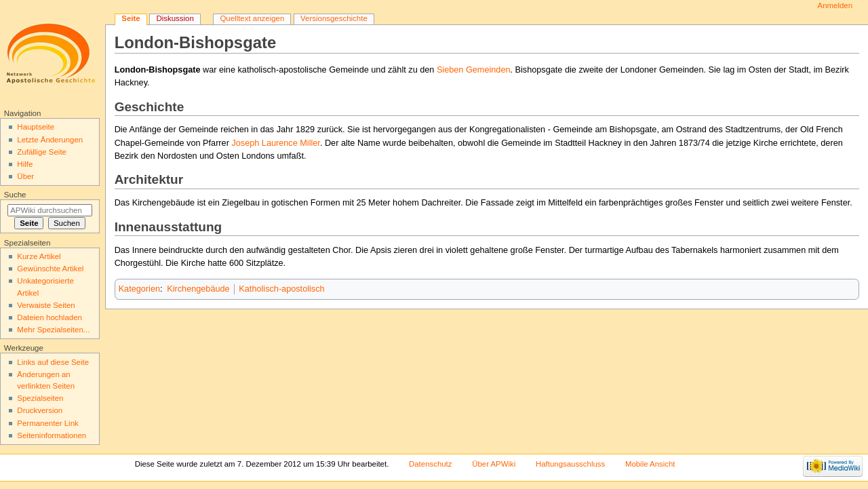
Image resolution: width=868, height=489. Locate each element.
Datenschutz (431, 464)
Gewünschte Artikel (50, 269)
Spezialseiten (40, 398)
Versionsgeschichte (334, 18)
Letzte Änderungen (50, 140)
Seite (131, 18)
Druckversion (40, 410)
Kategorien (139, 289)
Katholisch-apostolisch (281, 289)
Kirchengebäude (198, 289)
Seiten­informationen (52, 435)
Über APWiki (494, 464)
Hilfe (25, 164)
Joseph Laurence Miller (275, 143)
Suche (15, 195)
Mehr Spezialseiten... (53, 330)
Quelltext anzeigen (252, 18)
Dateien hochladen (50, 317)
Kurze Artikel (39, 256)
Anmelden (835, 5)
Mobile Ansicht (650, 464)
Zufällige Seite (42, 152)
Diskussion (175, 18)
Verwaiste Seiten (46, 305)
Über (25, 176)
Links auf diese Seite (53, 362)
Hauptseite (36, 127)
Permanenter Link (47, 423)
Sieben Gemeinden (474, 70)
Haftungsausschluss (570, 464)
